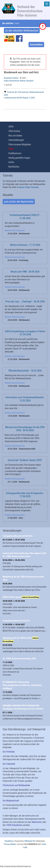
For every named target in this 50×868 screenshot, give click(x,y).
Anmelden (36, 45)
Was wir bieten (15, 136)
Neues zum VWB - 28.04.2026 (25, 272)
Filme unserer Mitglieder (20, 144)
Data (44, 844)
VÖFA (11, 127)
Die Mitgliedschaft (11, 801)
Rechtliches (14, 167)
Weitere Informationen (15, 230)
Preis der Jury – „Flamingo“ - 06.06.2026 (25, 302)
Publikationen (15, 153)
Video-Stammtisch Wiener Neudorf (19, 81)
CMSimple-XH (29, 841)
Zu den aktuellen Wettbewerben (22, 31)
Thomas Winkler (10, 844)
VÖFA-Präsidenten (14, 825)
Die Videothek (9, 764)
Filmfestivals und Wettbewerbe (16, 785)
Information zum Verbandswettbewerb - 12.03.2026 (25, 399)
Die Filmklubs (9, 752)
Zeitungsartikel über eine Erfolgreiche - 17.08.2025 (25, 495)
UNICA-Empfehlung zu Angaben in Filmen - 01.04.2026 (25, 333)
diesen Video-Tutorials (29, 187)
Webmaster (37, 822)
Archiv (11, 162)
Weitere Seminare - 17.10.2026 (25, 245)
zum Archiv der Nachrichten (19, 202)
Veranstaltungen (16, 140)
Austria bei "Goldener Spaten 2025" (25, 460)
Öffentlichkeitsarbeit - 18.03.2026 (25, 371)
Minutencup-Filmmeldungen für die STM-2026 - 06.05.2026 (25, 429)
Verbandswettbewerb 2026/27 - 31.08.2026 (25, 217)
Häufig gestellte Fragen (19, 158)
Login (25, 847)
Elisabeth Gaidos (11, 78)
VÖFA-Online (14, 131)
